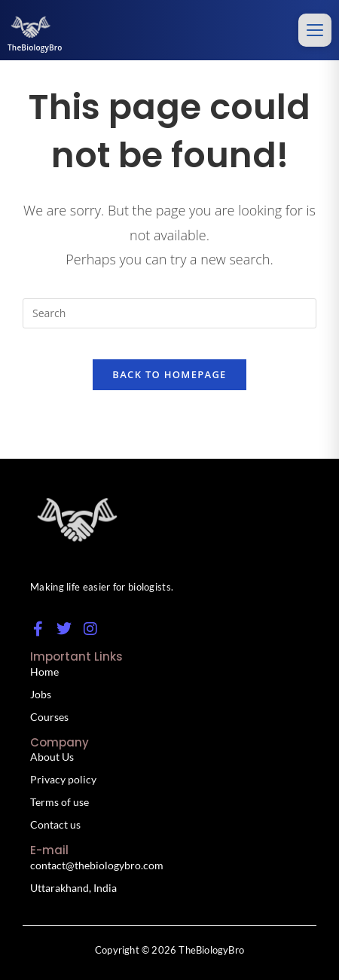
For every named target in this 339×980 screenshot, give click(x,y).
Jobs (41, 694)
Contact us (55, 824)
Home (44, 672)
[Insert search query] (169, 313)
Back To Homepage (169, 374)
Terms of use (60, 802)
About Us (52, 757)
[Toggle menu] (315, 30)
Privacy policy (63, 779)
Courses (49, 717)
